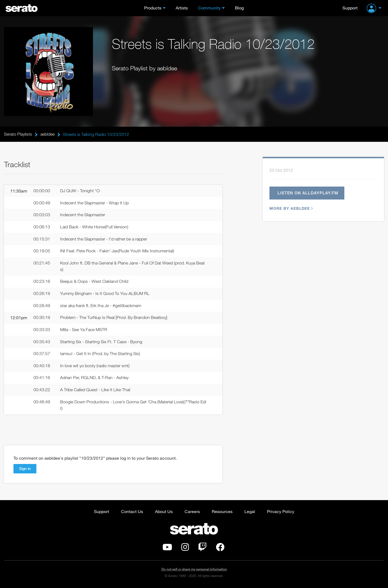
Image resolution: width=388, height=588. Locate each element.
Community (209, 8)
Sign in (25, 469)
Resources (222, 512)
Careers (192, 512)
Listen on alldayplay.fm (308, 193)
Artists (182, 8)
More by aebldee (290, 209)
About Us (164, 512)
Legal (250, 512)
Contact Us (132, 512)
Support (350, 8)
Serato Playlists (18, 134)
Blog (239, 8)
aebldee (48, 134)
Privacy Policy (281, 512)
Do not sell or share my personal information (194, 570)
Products (153, 8)
